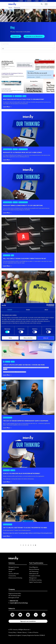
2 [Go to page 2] (23, 545)
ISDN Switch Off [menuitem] (34, 574)
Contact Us (16, 36)
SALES (36, 1)
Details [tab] (28, 310)
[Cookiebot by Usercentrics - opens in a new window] (48, 305)
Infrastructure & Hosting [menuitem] (15, 578)
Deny (10, 338)
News (12, 255)
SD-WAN (13, 470)
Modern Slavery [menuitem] (22, 632)
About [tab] (46, 310)
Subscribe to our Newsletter (34, 36)
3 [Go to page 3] (26, 545)
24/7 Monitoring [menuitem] (34, 571)
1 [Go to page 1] (21, 545)
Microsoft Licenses (23, 149)
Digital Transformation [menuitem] (35, 582)
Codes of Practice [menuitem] (33, 632)
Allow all (46, 338)
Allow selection (28, 338)
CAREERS (28, 1)
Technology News (8, 96)
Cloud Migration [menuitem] (34, 567)
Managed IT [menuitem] (12, 569)
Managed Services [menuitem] (14, 567)
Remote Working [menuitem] (34, 569)
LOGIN (20, 1)
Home (10, 8)
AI (13, 96)
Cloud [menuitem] (10, 571)
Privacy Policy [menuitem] (12, 632)
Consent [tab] (10, 310)
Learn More (6, 107)
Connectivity (6, 470)
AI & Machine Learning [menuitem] (35, 580)
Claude (24, 96)
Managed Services (8, 418)
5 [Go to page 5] (31, 545)
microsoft (15, 149)
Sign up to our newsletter (28, 621)
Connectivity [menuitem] (12, 576)
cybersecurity (18, 96)
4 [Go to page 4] (28, 545)
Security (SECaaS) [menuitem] (14, 574)
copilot (13, 362)
